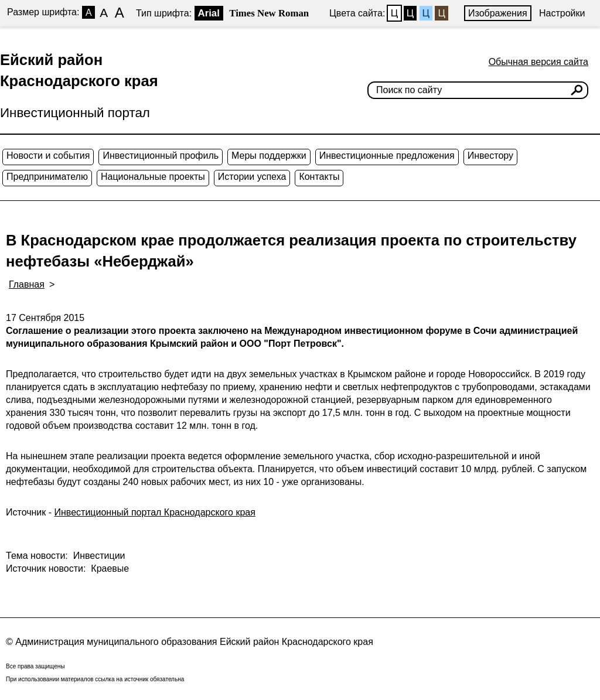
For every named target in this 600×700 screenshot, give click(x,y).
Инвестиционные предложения (387, 156)
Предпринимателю (47, 177)
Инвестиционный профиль (161, 156)
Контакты (319, 177)
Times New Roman (269, 13)
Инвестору (490, 156)
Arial (209, 13)
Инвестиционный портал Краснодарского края (155, 512)
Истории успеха (252, 177)
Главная (27, 284)
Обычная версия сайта (538, 62)
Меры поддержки (269, 156)
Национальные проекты (153, 177)
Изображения (498, 13)
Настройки (562, 13)
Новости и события (48, 156)
